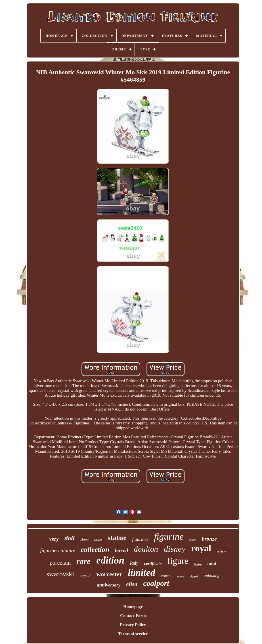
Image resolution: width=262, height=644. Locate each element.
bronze (209, 539)
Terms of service (133, 634)
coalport (156, 583)
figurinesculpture (57, 551)
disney (175, 549)
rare (83, 561)
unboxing (211, 575)
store (193, 540)
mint (212, 563)
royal (201, 548)
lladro (198, 564)
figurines (140, 539)
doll (70, 538)
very (54, 539)
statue (117, 538)
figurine (169, 537)
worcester (109, 574)
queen (181, 576)
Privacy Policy (133, 625)
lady (134, 563)
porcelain (60, 563)
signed (194, 576)
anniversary (109, 585)
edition (110, 560)
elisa (132, 584)
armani (166, 576)
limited (141, 572)
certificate (153, 564)
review (221, 551)
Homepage (133, 607)
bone (98, 540)
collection (95, 550)
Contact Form (133, 616)
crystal (85, 576)
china (84, 540)
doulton (146, 549)
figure (178, 561)
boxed (121, 550)
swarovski (60, 574)
